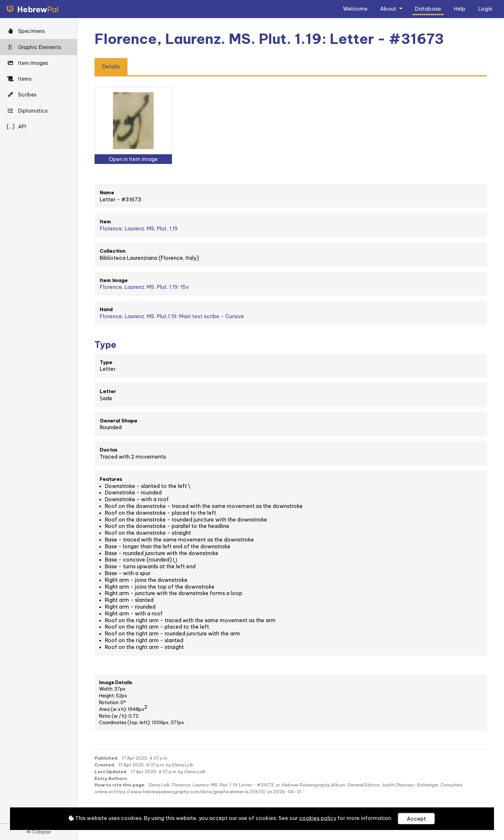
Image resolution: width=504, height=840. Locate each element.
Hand (106, 309)
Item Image (114, 280)
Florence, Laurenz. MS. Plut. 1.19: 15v (144, 287)
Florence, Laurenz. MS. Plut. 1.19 (139, 228)
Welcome (355, 9)
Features (111, 479)
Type (106, 362)
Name (107, 192)
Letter (108, 391)
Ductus (109, 450)
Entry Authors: (111, 778)
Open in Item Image (133, 159)
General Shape (119, 421)
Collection (113, 251)
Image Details (116, 683)
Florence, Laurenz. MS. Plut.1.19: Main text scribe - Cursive (172, 316)
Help (460, 9)
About (389, 9)
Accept (416, 819)
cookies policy (318, 818)
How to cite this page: (120, 785)
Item (105, 222)
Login (485, 9)
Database (428, 9)
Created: (105, 765)
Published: (106, 758)
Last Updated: (111, 772)
